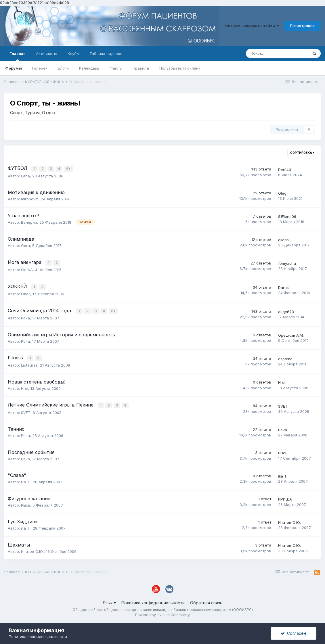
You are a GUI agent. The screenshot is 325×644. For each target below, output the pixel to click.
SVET (26, 410)
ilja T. (26, 480)
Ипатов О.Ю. (289, 520)
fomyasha (287, 263)
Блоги (63, 68)
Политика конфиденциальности (153, 600)
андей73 (286, 310)
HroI (25, 386)
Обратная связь (206, 600)
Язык (109, 600)
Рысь (283, 451)
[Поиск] (277, 53)
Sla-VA (27, 269)
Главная (18, 56)
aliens (283, 239)
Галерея (40, 68)
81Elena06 (287, 216)
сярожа (285, 357)
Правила (141, 68)
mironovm (30, 199)
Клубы (73, 53)
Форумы (14, 68)
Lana (25, 175)
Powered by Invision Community (162, 613)
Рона (25, 317)
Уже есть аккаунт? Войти (252, 26)
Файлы (116, 68)
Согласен (293, 633)
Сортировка (302, 153)
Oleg (282, 193)
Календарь (89, 68)
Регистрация (302, 26)
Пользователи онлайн (180, 68)
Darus (283, 287)
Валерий (29, 222)
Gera (25, 245)
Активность (47, 53)
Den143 (285, 169)
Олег (26, 293)
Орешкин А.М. (291, 334)
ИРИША (285, 497)
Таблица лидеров (106, 53)
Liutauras (29, 363)
